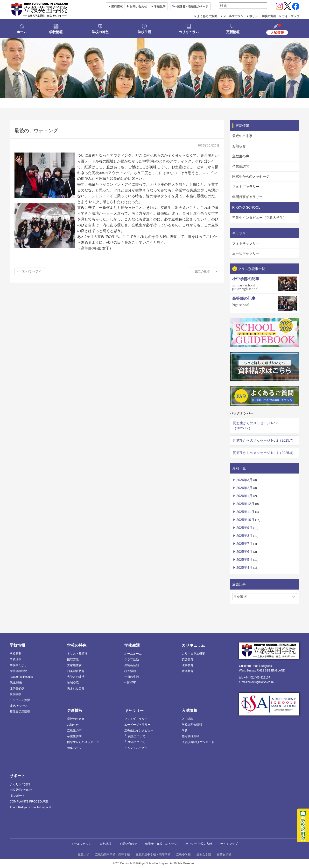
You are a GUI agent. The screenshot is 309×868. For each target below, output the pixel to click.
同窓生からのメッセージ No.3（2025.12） (256, 426)
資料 (117, 7)
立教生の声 (241, 156)
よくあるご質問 (207, 16)
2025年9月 (244, 528)
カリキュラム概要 (193, 654)
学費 (185, 730)
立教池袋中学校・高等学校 (112, 854)
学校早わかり (18, 665)
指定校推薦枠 (190, 736)
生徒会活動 (132, 665)
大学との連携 (76, 677)
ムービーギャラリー (137, 725)
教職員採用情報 (20, 712)
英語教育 (188, 659)
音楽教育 (188, 671)
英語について (137, 736)
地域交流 (73, 683)
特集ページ (74, 748)
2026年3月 (244, 480)
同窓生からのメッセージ (251, 176)
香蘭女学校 (224, 854)
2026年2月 (244, 488)
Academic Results (21, 677)
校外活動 (130, 671)
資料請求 (105, 844)
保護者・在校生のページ (161, 844)
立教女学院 (204, 854)
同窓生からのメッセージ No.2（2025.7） (264, 440)
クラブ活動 (132, 659)
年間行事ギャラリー (247, 197)
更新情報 (233, 32)
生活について (137, 742)
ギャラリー (134, 711)
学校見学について (21, 790)
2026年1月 (244, 496)
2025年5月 (244, 560)
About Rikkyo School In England (30, 807)
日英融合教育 (76, 671)
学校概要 (15, 654)
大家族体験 (74, 665)
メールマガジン (233, 16)
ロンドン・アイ (31, 271)
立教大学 (84, 854)
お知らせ (239, 146)
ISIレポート (17, 796)
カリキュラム (189, 32)
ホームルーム (133, 654)
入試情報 (190, 711)
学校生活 (144, 32)
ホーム (22, 32)
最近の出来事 (242, 136)
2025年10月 (245, 520)
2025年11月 (245, 512)
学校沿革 (15, 659)
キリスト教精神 (77, 654)
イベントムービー (136, 748)
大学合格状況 (18, 671)
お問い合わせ (138, 7)
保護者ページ (192, 7)
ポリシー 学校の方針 (263, 16)
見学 (160, 7)
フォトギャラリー (246, 187)
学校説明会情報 (192, 725)
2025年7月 (244, 544)
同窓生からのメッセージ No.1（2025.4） (264, 453)
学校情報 (56, 32)
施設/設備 (16, 683)
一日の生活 (132, 677)
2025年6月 (244, 552)
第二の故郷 (202, 271)
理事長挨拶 (17, 688)
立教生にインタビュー (139, 730)
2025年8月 (244, 536)
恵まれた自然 (76, 688)
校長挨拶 (15, 694)
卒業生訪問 (241, 166)
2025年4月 (244, 568)
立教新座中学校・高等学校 (153, 854)
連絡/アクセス (19, 706)
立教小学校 (183, 854)
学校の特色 (100, 32)
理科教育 (188, 665)
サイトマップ (291, 16)
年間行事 (130, 683)
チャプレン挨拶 (20, 700)
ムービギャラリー (246, 253)
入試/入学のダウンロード (198, 742)
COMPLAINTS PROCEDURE (29, 802)
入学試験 (188, 719)
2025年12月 (245, 504)
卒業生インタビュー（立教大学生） (259, 218)
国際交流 (73, 659)
